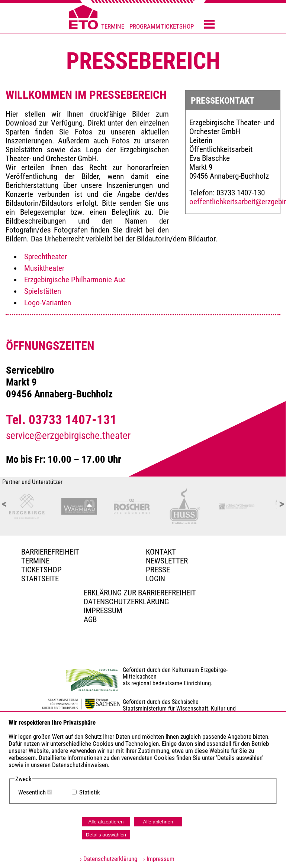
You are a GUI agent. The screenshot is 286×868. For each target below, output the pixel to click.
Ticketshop (41, 570)
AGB (90, 620)
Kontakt (161, 552)
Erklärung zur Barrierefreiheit (140, 593)
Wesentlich (32, 792)
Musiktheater (44, 268)
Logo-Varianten (48, 303)
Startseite (40, 579)
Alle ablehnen (158, 822)
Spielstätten (43, 291)
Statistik (90, 792)
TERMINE (113, 27)
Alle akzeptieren (106, 822)
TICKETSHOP (177, 27)
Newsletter (167, 561)
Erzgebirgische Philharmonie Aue (75, 280)
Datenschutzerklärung (126, 602)
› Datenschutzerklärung (109, 859)
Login (155, 579)
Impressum (103, 611)
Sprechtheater (46, 257)
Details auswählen (106, 835)
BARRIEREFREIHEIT (50, 552)
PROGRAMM (145, 27)
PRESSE (158, 570)
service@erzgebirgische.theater (68, 436)
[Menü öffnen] (209, 25)
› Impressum (157, 859)
